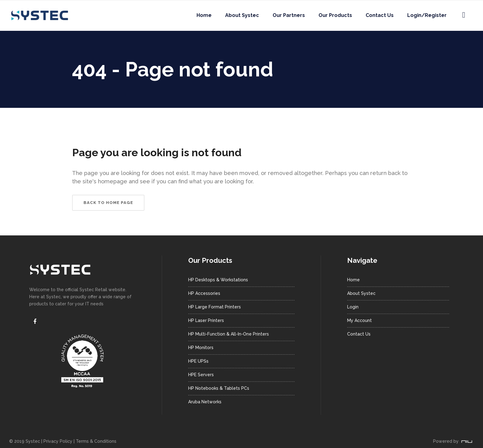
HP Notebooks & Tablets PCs (219, 388)
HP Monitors (201, 348)
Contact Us (359, 334)
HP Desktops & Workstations (218, 280)
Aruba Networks (205, 402)
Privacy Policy (58, 441)
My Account (359, 320)
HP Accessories (204, 293)
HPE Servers (201, 375)
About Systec (361, 293)
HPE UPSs (198, 361)
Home (353, 280)
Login (353, 307)
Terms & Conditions (96, 441)
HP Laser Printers (206, 320)
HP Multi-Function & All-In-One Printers (229, 334)
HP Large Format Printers (215, 307)
